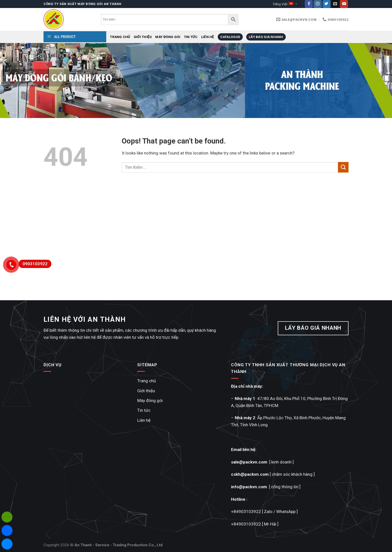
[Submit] (343, 167)
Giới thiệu (143, 37)
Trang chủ (120, 37)
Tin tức (191, 37)
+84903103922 (246, 511)
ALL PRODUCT (61, 37)
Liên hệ (208, 37)
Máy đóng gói (168, 37)
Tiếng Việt (285, 4)
